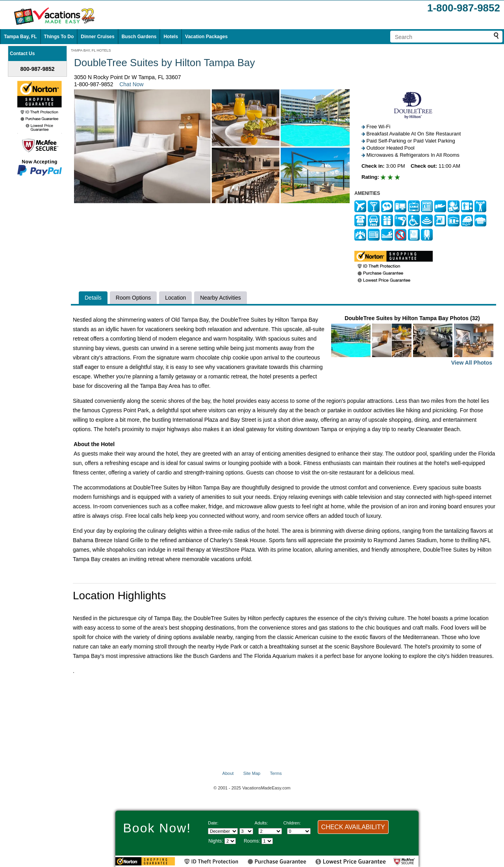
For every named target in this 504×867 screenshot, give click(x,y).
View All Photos (472, 363)
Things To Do (59, 37)
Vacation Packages (206, 37)
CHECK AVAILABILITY (353, 827)
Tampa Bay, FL (20, 37)
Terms (276, 773)
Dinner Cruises (97, 37)
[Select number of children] (299, 831)
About (228, 773)
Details (93, 298)
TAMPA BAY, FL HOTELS (91, 50)
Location (175, 298)
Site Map (252, 773)
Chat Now (131, 84)
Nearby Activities (220, 298)
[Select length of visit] (230, 841)
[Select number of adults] (270, 831)
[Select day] (246, 831)
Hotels (171, 37)
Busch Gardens (139, 37)
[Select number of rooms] (267, 841)
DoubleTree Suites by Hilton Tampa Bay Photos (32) (412, 341)
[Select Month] (223, 831)
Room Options (133, 298)
